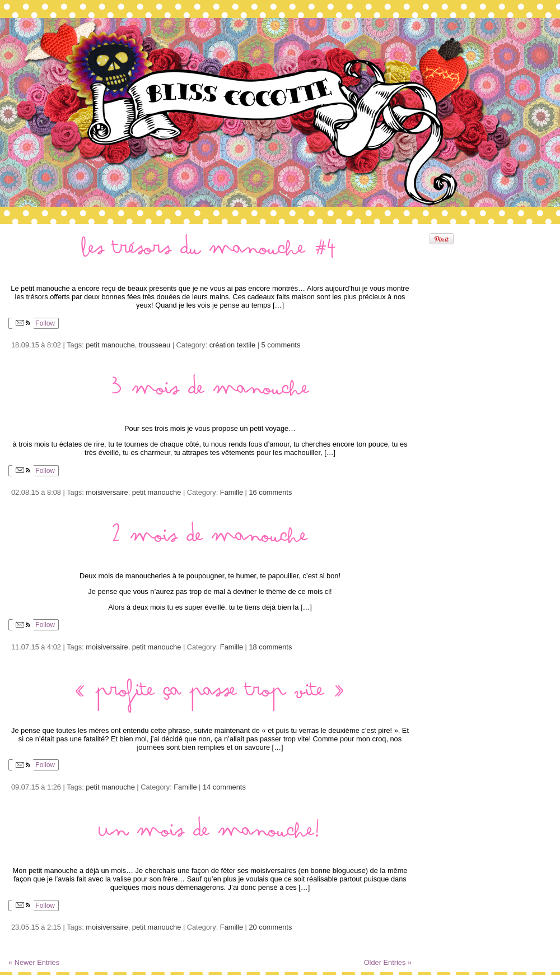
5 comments (281, 345)
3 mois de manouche (210, 393)
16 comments (271, 492)
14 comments (224, 787)
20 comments (271, 927)
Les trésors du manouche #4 (210, 253)
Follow (34, 323)
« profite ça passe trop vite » (210, 695)
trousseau (155, 345)
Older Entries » (388, 962)
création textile (233, 345)
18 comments (271, 647)
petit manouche (110, 345)
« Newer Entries (34, 962)
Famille (232, 492)
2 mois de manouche (210, 540)
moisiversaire (107, 492)
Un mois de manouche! (210, 835)
